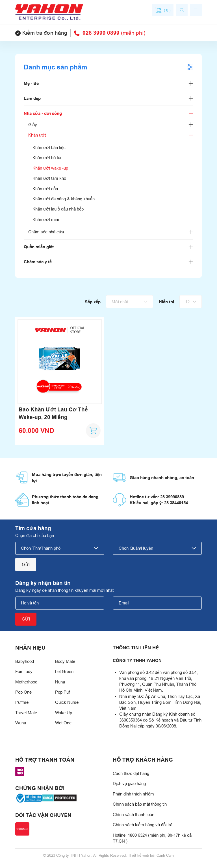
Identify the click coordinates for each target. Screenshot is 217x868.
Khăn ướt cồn (45, 189)
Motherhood (26, 682)
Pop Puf (62, 692)
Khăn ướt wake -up (50, 168)
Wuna (21, 723)
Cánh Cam (165, 855)
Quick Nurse (67, 702)
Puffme (22, 702)
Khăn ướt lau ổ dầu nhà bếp (58, 209)
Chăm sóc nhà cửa (46, 232)
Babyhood (25, 661)
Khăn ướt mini (46, 219)
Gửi (26, 564)
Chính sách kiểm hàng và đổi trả (143, 825)
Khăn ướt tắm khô (49, 178)
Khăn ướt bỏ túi (47, 158)
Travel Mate (26, 713)
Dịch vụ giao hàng (129, 783)
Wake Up (64, 713)
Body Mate (65, 661)
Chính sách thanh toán (134, 815)
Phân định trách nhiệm (133, 794)
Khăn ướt (37, 135)
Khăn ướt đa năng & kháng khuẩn (64, 199)
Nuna (60, 682)
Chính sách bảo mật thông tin (140, 804)
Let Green (64, 671)
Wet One (63, 723)
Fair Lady (24, 671)
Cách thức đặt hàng (131, 773)
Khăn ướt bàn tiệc (49, 147)
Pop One (23, 692)
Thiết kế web (138, 855)
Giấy (33, 125)
